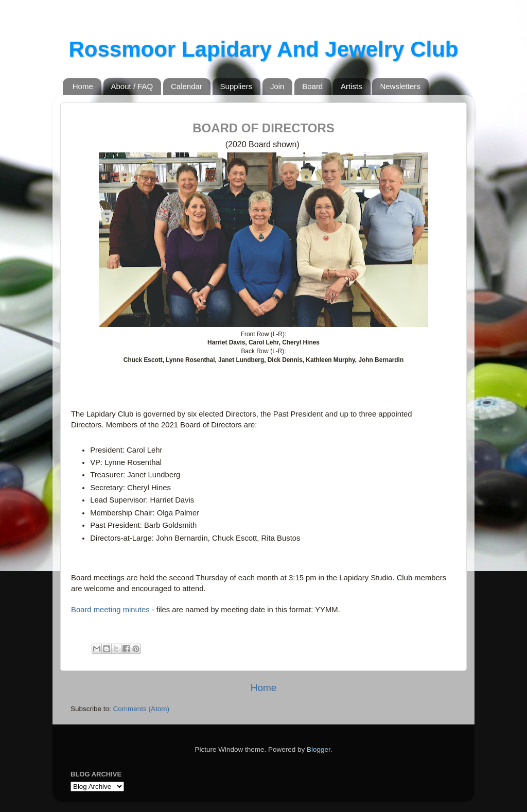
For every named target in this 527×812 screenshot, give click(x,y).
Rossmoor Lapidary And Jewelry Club (264, 49)
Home (83, 86)
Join (277, 86)
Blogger (319, 749)
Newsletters (400, 86)
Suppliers (236, 86)
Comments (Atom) (142, 709)
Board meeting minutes (110, 610)
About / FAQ (132, 86)
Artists (352, 86)
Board (312, 86)
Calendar (187, 86)
